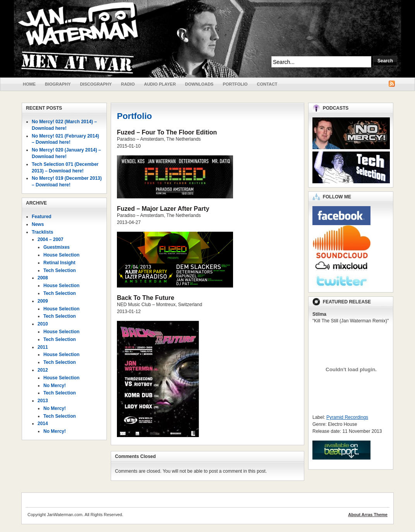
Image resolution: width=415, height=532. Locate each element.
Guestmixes (57, 247)
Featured (42, 217)
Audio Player (160, 84)
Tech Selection (60, 270)
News (38, 224)
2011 (43, 347)
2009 (43, 301)
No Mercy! (55, 386)
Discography (96, 84)
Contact (267, 84)
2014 (43, 424)
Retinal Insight (59, 263)
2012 (43, 370)
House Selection (61, 255)
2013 (43, 401)
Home (29, 84)
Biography (58, 84)
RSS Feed (392, 84)
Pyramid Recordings (347, 417)
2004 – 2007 (51, 239)
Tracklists (42, 232)
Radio (128, 84)
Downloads (199, 84)
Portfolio (235, 84)
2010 (43, 324)
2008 (43, 278)
